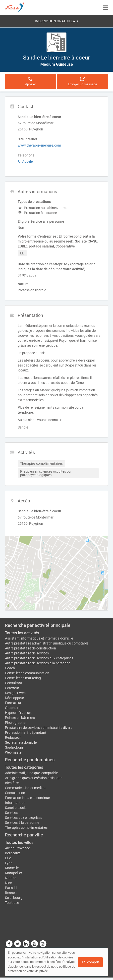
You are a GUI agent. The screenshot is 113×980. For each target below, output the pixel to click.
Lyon (9, 863)
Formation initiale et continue (27, 798)
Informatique (15, 803)
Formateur (13, 703)
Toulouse (12, 903)
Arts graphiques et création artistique (34, 778)
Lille (8, 858)
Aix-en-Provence (17, 848)
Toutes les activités (22, 633)
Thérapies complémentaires (26, 827)
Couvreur (12, 688)
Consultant (14, 683)
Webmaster (14, 752)
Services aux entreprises (24, 818)
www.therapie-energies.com (39, 145)
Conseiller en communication (27, 673)
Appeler (26, 161)
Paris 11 (11, 888)
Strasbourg (14, 898)
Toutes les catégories (24, 767)
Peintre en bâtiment (20, 718)
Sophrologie (14, 747)
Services (11, 813)
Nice (8, 883)
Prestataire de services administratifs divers (39, 728)
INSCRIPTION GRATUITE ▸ (56, 21)
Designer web (15, 693)
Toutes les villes (19, 842)
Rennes (11, 893)
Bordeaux (12, 853)
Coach (10, 668)
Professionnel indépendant (26, 733)
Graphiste (13, 708)
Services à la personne (22, 823)
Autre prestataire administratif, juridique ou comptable (47, 643)
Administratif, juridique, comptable (31, 773)
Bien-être (12, 783)
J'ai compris (90, 962)
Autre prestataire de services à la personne (38, 663)
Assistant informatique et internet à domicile (39, 638)
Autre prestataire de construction (30, 648)
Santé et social (16, 808)
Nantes (11, 878)
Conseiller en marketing (23, 678)
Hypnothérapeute (19, 713)
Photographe (15, 723)
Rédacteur (13, 737)
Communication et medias (25, 788)
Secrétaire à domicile (21, 742)
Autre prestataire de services (27, 653)
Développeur (15, 698)
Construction (15, 793)
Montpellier (14, 873)
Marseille (12, 868)
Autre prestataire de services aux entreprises (39, 658)
